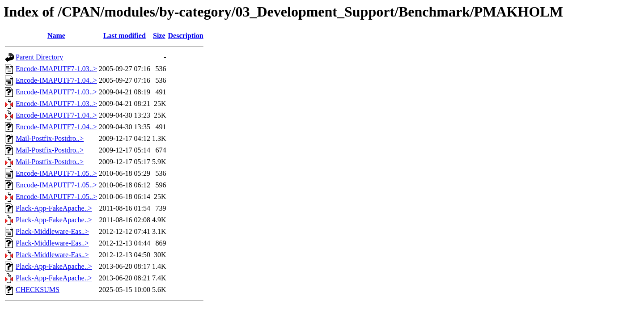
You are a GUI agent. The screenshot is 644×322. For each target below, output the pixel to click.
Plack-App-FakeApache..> (54, 208)
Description (186, 36)
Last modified (125, 36)
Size (159, 36)
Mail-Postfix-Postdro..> (50, 138)
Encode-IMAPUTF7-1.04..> (56, 80)
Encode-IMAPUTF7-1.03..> (56, 69)
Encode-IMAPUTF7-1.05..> (56, 173)
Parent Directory (39, 57)
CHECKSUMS (38, 290)
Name (56, 36)
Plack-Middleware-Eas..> (52, 231)
